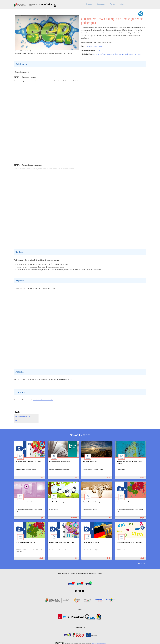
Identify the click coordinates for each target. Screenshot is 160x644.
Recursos (89, 4)
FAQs (72, 573)
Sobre (60, 573)
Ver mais (141, 563)
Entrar (122, 4)
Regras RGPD (66, 573)
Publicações (99, 573)
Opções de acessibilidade (82, 573)
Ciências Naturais (106, 54)
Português (138, 54)
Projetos (112, 4)
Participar (92, 573)
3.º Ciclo (96, 54)
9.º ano (99, 50)
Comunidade (101, 4)
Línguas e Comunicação (94, 46)
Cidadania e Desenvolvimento (123, 54)
